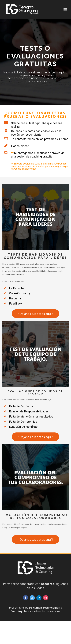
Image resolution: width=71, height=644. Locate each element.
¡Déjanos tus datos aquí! (35, 314)
